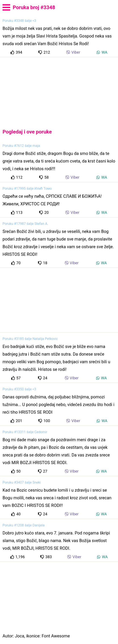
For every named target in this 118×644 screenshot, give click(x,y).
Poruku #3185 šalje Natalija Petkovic (30, 339)
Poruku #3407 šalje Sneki (22, 482)
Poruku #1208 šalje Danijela (24, 525)
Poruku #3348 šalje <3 (19, 21)
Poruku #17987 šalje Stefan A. (25, 224)
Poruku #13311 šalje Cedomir (25, 432)
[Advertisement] (59, 89)
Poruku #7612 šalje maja (21, 146)
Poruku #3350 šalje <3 (19, 389)
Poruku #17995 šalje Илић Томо (27, 188)
